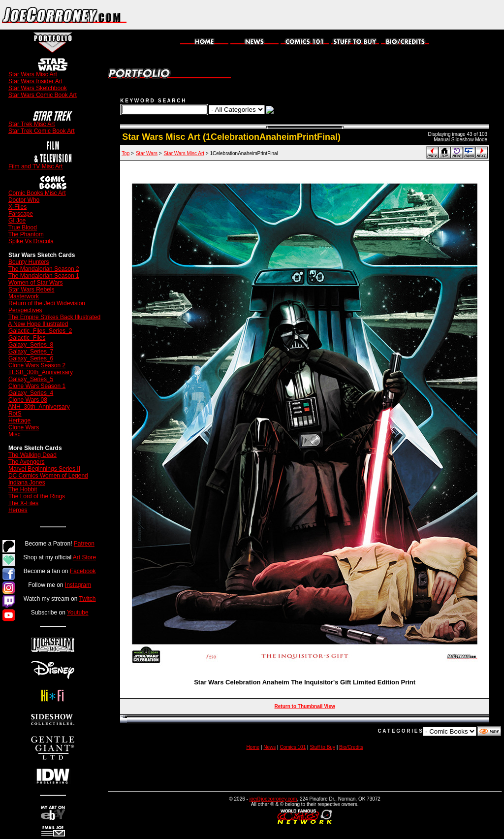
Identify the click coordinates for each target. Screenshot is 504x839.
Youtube (78, 613)
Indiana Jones (27, 483)
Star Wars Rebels (31, 290)
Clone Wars (24, 427)
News (269, 747)
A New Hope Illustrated (38, 324)
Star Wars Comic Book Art (43, 95)
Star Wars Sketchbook (38, 88)
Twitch (88, 599)
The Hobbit (23, 489)
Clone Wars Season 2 (37, 365)
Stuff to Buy (322, 747)
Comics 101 (293, 747)
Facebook (83, 571)
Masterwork (24, 296)
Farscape (21, 214)
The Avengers (27, 462)
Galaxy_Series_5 (31, 379)
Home (253, 747)
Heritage (19, 420)
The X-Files (23, 503)
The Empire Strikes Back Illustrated (54, 317)
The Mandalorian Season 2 (44, 269)
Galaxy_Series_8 (31, 345)
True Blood (23, 227)
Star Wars (147, 153)
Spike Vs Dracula (31, 241)
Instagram (78, 585)
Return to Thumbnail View (305, 706)
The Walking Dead (32, 455)
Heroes (18, 510)
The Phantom (26, 234)
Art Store (84, 557)
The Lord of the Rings (37, 496)
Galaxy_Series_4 (31, 393)
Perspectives (25, 310)
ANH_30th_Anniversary (39, 407)
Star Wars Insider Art (35, 81)
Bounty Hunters (29, 262)
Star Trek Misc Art (32, 124)
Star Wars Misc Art (33, 74)
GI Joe (17, 221)
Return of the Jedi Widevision (47, 303)
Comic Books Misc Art (37, 193)
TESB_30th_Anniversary (41, 372)
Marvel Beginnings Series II (44, 469)
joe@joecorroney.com (273, 799)
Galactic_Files (27, 338)
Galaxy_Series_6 (31, 358)
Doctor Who (24, 200)
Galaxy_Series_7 (31, 352)
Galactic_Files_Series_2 (40, 331)
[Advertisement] (389, 15)
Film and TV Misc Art (35, 166)
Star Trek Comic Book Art (42, 131)
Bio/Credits (351, 747)
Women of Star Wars (36, 283)
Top (126, 153)
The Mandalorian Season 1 (44, 276)
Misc (15, 434)
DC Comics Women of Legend (48, 476)
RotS (15, 414)
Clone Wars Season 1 (37, 386)
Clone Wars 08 (28, 400)
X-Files (17, 207)
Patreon (84, 544)
